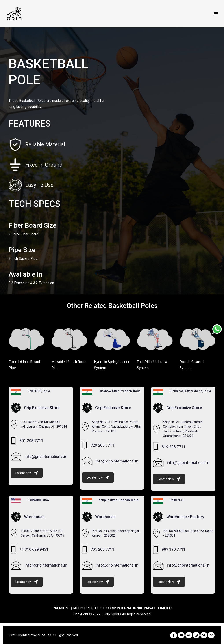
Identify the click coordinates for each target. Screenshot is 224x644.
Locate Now (27, 473)
